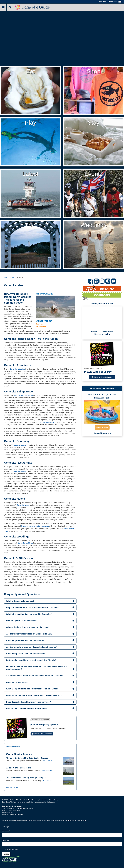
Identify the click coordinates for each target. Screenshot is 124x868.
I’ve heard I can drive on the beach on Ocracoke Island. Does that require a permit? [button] (37, 668)
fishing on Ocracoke (48, 422)
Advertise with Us (8, 812)
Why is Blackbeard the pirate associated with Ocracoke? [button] (33, 607)
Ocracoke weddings (25, 543)
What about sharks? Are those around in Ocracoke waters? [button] (34, 695)
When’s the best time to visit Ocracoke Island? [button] (28, 627)
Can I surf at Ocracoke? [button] (17, 682)
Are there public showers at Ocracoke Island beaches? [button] (32, 647)
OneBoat (16, 821)
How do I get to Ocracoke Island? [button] (22, 621)
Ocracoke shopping (19, 445)
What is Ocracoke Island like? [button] (20, 601)
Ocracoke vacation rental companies (35, 526)
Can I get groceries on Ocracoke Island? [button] (25, 640)
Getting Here (41, 326)
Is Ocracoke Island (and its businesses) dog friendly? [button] (31, 660)
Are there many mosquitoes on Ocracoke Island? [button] (29, 634)
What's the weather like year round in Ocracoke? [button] (29, 614)
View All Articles (12, 788)
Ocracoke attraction (17, 369)
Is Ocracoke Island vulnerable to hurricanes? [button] (27, 708)
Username (6, 831)
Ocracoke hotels (23, 505)
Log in (6, 854)
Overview (39, 324)
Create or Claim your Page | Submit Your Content (18, 808)
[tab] (40, 601)
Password (6, 840)
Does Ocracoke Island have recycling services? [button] (28, 702)
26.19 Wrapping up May (98, 372)
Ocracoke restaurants (18, 471)
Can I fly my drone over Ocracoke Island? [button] (26, 653)
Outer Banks (9, 277)
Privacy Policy (53, 800)
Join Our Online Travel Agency (12, 810)
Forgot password (13, 849)
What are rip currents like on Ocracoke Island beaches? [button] (32, 689)
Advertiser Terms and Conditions (12, 814)
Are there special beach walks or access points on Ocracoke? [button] (35, 676)
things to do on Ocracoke (23, 395)
